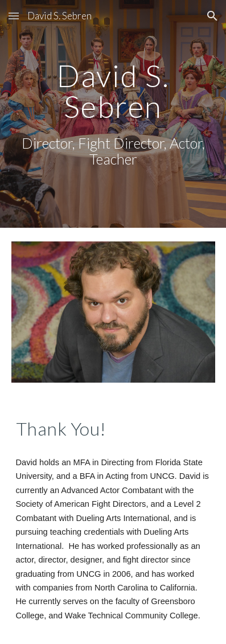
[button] (14, 16)
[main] (113, 114)
